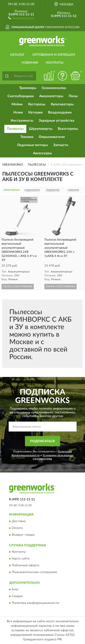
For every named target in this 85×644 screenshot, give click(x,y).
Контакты (55, 63)
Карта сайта (21, 559)
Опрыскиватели (52, 137)
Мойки (17, 104)
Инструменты (22, 121)
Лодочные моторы (32, 145)
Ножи (18, 112)
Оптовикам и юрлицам (54, 55)
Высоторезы (68, 129)
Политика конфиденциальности (35, 603)
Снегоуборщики (21, 96)
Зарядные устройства (57, 121)
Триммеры (28, 88)
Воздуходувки (60, 112)
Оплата (17, 528)
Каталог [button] (17, 55)
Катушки (35, 112)
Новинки (30, 63)
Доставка (19, 521)
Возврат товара (23, 535)
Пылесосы (15, 129)
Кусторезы (37, 104)
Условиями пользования (58, 455)
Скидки (17, 596)
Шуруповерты (41, 129)
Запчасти (61, 145)
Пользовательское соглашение (34, 572)
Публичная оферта (25, 566)
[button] (21, 18)
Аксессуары (42, 153)
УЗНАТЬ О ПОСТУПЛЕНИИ (18, 287)
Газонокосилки (54, 88)
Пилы (73, 96)
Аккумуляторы (51, 96)
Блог (15, 589)
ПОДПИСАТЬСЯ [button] (42, 441)
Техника (27, 137)
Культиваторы (62, 104)
